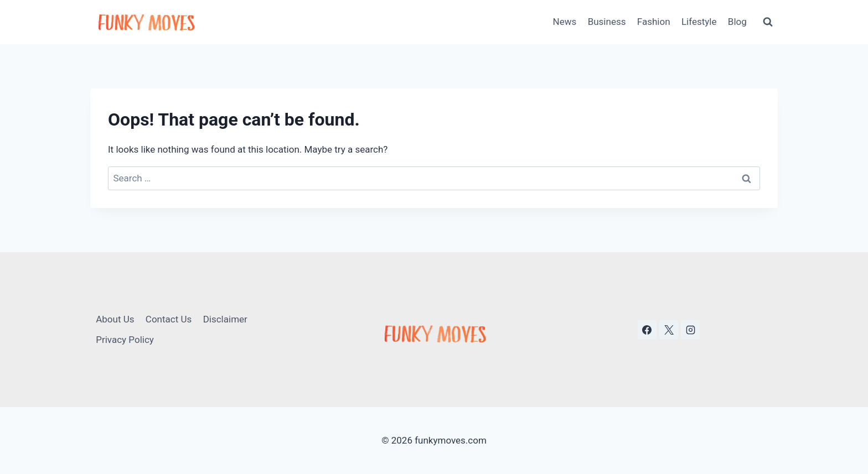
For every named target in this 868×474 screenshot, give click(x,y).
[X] (669, 330)
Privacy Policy (125, 340)
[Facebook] (647, 330)
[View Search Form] (768, 22)
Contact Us (169, 319)
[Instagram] (690, 330)
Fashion (654, 22)
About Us (115, 319)
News (565, 22)
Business (607, 22)
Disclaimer (225, 319)
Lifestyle (699, 22)
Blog (737, 22)
